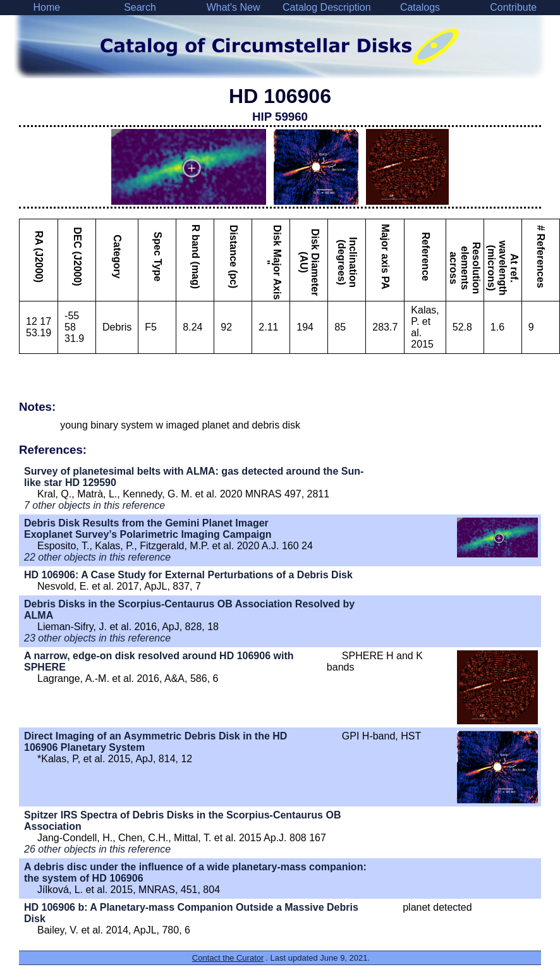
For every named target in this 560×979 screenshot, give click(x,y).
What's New (234, 7)
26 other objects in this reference (97, 849)
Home (46, 7)
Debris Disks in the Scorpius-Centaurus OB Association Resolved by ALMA (189, 610)
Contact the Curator (228, 958)
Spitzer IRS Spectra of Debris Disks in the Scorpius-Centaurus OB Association (182, 821)
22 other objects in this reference (97, 557)
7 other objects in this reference (94, 505)
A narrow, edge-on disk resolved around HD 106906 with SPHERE (159, 661)
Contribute (513, 7)
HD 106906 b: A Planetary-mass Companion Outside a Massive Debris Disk (191, 913)
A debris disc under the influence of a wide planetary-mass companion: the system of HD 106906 (195, 873)
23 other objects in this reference (97, 638)
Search (140, 7)
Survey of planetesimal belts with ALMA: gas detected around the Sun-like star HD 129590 (194, 477)
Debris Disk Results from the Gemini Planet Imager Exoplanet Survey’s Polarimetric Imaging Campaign (148, 529)
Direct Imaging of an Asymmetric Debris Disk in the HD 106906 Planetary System (155, 742)
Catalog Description (327, 7)
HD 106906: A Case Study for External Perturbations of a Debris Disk (188, 575)
